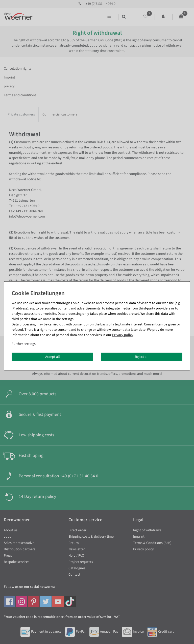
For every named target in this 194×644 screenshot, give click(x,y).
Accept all (53, 357)
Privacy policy (123, 335)
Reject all (142, 357)
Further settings (24, 344)
